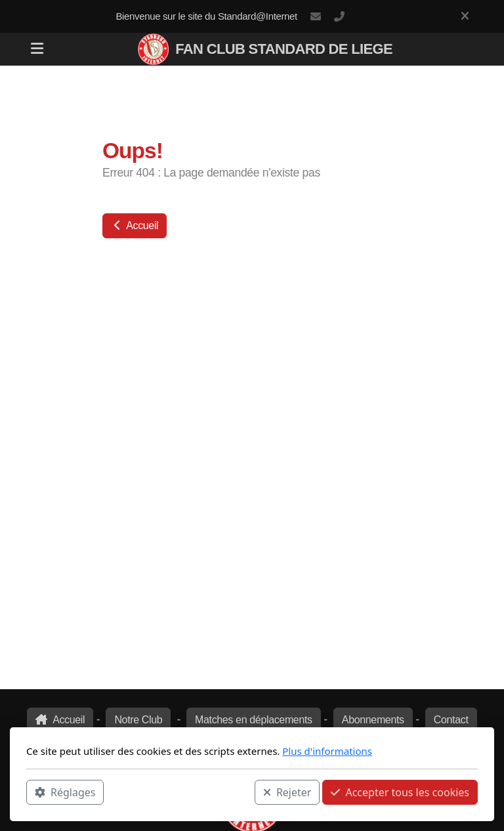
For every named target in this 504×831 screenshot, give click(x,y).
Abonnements (373, 720)
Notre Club (138, 720)
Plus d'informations (327, 751)
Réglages (65, 792)
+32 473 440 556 (339, 16)
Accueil (135, 225)
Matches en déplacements (254, 720)
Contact (451, 720)
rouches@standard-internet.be (316, 16)
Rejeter (287, 792)
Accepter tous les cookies (400, 792)
